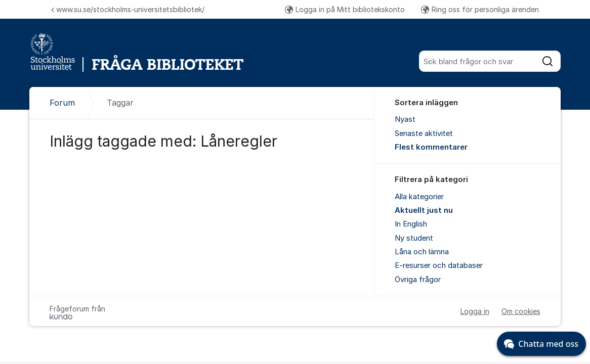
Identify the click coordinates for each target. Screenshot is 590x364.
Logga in (475, 311)
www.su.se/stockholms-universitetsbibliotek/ (128, 9)
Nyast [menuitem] (405, 119)
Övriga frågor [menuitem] (418, 280)
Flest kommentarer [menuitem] (431, 147)
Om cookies (521, 311)
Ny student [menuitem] (414, 238)
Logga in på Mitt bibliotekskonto (345, 9)
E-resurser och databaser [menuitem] (439, 265)
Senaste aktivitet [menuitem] (424, 133)
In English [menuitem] (411, 224)
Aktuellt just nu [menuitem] (424, 210)
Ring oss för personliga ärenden (480, 9)
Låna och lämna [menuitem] (422, 252)
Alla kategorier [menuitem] (419, 197)
